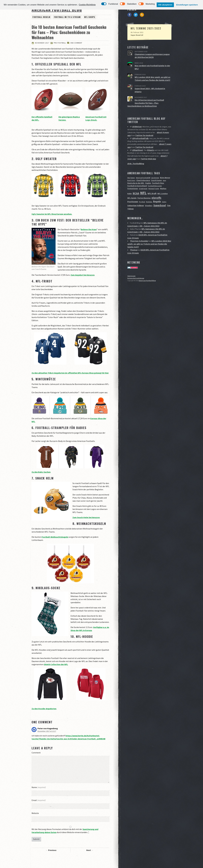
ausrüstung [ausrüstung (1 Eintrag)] (155, 169)
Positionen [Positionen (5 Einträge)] (133, 193)
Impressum (131, 264)
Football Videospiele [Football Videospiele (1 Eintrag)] (155, 177)
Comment (36, 753)
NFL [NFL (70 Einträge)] (143, 184)
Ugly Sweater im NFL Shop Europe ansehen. (52, 214)
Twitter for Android (144, 129)
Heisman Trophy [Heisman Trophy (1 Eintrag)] (154, 180)
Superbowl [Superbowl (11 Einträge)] (160, 197)
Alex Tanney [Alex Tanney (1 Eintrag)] (131, 169)
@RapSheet (137, 142)
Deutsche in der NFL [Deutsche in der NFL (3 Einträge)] (136, 174)
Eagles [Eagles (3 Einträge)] (148, 174)
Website (35, 813)
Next (89, 850)
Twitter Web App (148, 150)
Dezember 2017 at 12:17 (47, 731)
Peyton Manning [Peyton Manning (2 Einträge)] (144, 189)
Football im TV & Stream (63, 17)
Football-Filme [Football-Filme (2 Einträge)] (158, 174)
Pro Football (60, 43)
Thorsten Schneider (138, 230)
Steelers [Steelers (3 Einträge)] (149, 197)
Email (39, 800)
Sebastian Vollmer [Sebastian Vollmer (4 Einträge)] (136, 197)
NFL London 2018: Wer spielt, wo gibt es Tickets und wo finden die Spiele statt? (149, 233)
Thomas (133, 238)
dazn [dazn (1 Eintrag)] (164, 172)
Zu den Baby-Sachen (41, 472)
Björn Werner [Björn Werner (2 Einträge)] (165, 169)
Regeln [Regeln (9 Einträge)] (157, 193)
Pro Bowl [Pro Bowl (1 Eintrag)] (142, 193)
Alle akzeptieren (165, 5)
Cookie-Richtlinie (87, 5)
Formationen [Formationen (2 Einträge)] (133, 180)
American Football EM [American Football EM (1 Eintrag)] (143, 169)
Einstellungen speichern (187, 5)
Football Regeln (40, 17)
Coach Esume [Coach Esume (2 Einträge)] (156, 172)
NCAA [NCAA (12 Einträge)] (136, 184)
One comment (76, 43)
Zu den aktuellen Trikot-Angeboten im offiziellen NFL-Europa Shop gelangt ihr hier (70, 373)
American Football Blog (147, 268)
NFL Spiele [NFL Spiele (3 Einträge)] (132, 189)
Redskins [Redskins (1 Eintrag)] (149, 193)
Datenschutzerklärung (136, 266)
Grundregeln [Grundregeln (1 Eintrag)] (143, 180)
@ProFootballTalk (140, 131)
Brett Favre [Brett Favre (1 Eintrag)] (131, 172)
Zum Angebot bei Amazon (83, 275)
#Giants (150, 142)
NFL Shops (82, 17)
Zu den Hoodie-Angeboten (44, 709)
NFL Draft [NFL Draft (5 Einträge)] (152, 185)
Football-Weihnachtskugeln (55, 537)
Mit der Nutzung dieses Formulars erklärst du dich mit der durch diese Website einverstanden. (65, 831)
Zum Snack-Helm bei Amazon (86, 518)
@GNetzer (137, 121)
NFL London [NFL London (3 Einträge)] (163, 185)
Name (39, 788)
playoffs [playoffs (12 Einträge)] (156, 189)
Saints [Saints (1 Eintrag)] (164, 193)
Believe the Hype (89, 230)
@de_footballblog (136, 155)
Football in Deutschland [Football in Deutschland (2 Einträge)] (137, 177)
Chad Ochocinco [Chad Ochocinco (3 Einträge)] (143, 172)
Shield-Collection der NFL (56, 665)
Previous (52, 850)
